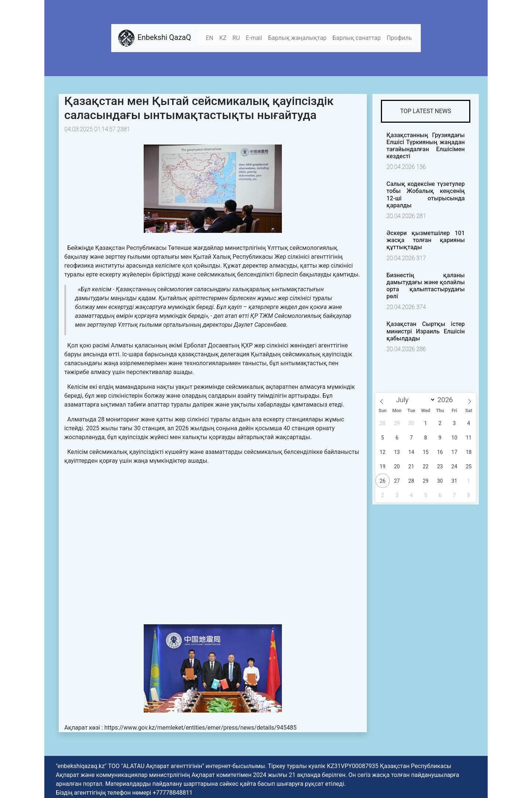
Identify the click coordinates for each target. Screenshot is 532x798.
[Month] (414, 400)
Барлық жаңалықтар (297, 38)
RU (236, 38)
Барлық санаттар (357, 38)
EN (210, 38)
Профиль (399, 38)
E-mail (254, 38)
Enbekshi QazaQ (154, 38)
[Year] (447, 400)
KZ (223, 38)
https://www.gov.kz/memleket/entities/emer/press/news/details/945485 (200, 728)
